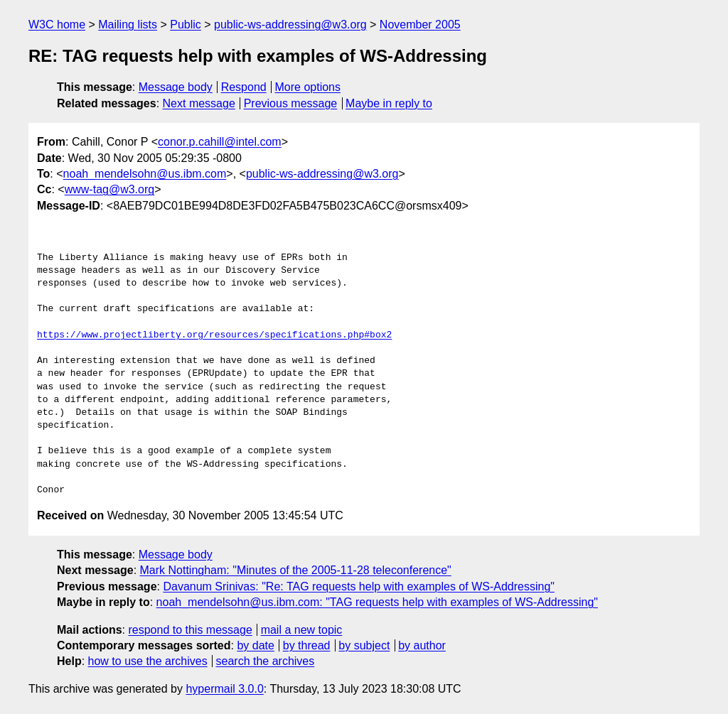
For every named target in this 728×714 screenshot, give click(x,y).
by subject (364, 645)
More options (308, 87)
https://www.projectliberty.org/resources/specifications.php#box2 (214, 335)
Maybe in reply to (389, 103)
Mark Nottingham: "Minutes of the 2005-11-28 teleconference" (296, 570)
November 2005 (420, 25)
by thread (307, 645)
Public (186, 25)
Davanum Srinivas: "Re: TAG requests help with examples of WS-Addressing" (359, 586)
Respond (244, 87)
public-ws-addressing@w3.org (290, 25)
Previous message (291, 103)
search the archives (266, 661)
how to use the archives (148, 661)
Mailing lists (128, 25)
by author (422, 645)
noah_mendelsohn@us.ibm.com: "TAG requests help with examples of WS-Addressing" (377, 602)
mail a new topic (302, 630)
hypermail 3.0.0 (224, 689)
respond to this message (190, 630)
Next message (199, 103)
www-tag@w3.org (110, 189)
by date (255, 645)
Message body (176, 87)
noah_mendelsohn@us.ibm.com (145, 174)
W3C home (57, 25)
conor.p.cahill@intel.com (220, 142)
